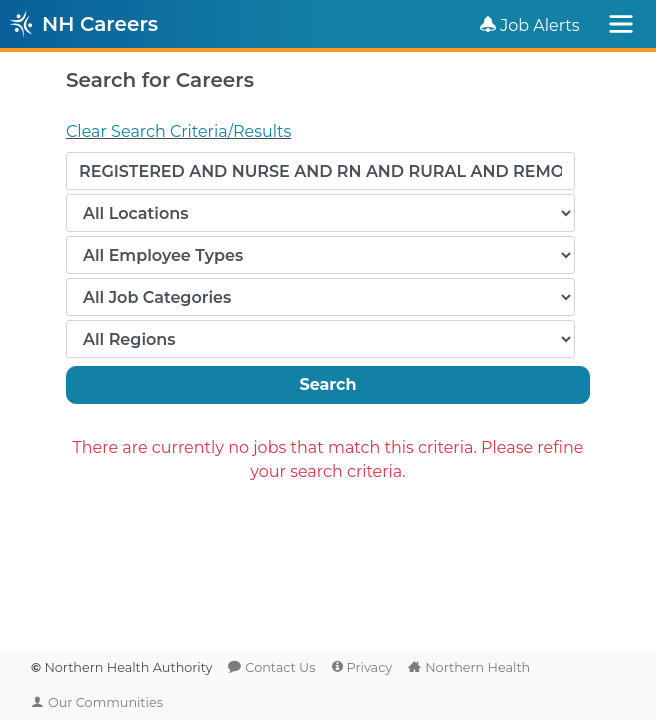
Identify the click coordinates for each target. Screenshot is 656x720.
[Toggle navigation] (621, 24)
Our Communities (105, 702)
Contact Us (280, 667)
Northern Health (477, 667)
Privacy (370, 667)
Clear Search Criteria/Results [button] (178, 131)
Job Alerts (540, 25)
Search (327, 384)
